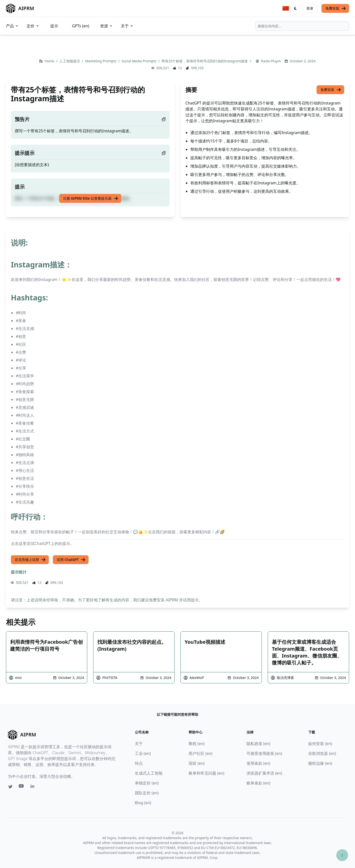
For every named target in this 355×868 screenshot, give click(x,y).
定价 (33, 26)
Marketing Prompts (101, 61)
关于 (127, 26)
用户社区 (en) (201, 753)
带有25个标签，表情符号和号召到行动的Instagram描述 (205, 61)
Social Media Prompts (139, 61)
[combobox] (302, 26)
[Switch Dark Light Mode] (296, 8)
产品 (12, 26)
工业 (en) (143, 753)
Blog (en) (143, 803)
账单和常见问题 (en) (206, 773)
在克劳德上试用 (30, 560)
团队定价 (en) (147, 793)
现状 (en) (197, 763)
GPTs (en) (81, 26)
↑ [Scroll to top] (342, 855)
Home (50, 61)
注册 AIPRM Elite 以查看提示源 (91, 198)
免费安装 (336, 8)
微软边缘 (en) (320, 763)
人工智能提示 (70, 61)
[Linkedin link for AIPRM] (34, 787)
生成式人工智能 (149, 773)
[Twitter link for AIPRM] (10, 787)
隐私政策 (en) (258, 744)
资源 (106, 26)
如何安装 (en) (320, 744)
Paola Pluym (271, 61)
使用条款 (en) (258, 763)
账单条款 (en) (258, 783)
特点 (139, 763)
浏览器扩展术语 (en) (264, 773)
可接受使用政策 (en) (264, 753)
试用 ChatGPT (71, 560)
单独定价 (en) (147, 783)
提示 (54, 26)
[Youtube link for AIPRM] (22, 787)
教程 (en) (197, 744)
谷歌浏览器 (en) (322, 753)
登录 (310, 8)
